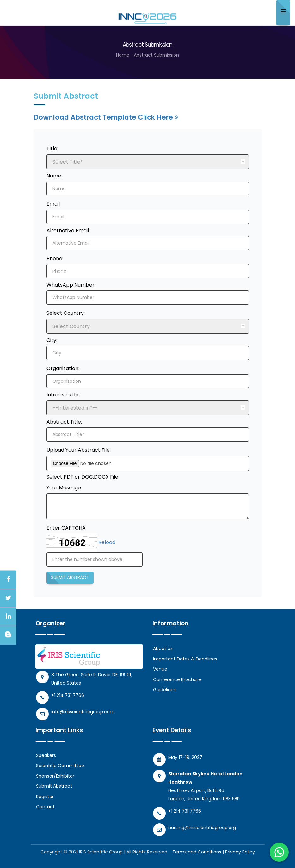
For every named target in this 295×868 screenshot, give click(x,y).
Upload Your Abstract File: (79, 450)
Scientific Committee (60, 766)
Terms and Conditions (197, 852)
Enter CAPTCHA (66, 528)
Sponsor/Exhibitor (55, 776)
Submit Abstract (70, 578)
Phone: (55, 259)
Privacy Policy (240, 852)
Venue (160, 669)
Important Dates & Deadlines (185, 659)
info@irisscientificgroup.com (83, 711)
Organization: (63, 368)
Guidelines (164, 690)
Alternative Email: (68, 230)
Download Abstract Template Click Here (106, 117)
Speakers (46, 755)
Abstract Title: (64, 422)
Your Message (64, 488)
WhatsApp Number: (71, 285)
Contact (45, 807)
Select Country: (66, 313)
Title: (52, 149)
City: (52, 340)
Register (45, 796)
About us (163, 648)
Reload (107, 543)
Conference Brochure (177, 679)
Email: (54, 204)
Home (123, 55)
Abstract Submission (156, 55)
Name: (54, 176)
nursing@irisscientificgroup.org (202, 827)
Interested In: (63, 395)
